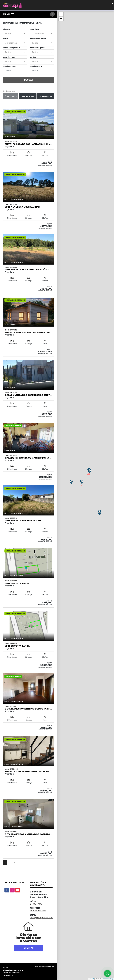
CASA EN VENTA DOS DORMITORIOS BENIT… (28, 395)
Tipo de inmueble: (38, 39)
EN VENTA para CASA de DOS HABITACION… (28, 332)
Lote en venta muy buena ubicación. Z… (28, 270)
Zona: (6, 39)
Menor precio (27, 96)
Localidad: (35, 29)
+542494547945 (38, 911)
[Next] (15, 863)
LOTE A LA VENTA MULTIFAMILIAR (22, 207)
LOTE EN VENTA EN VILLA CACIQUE (23, 521)
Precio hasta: (36, 66)
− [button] (61, 19)
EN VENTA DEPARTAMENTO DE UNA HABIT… (28, 771)
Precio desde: (9, 66)
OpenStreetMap (107, 979)
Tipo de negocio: (38, 48)
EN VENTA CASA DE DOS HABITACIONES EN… (28, 144)
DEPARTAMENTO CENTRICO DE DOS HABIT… (28, 709)
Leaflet (91, 979)
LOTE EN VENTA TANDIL (17, 583)
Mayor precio (45, 96)
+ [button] (61, 14)
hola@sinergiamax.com (42, 918)
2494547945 (36, 904)
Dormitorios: (9, 57)
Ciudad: (7, 29)
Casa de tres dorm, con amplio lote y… (28, 458)
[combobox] (15, 34)
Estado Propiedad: (12, 48)
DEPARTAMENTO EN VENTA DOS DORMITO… (28, 834)
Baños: (33, 57)
